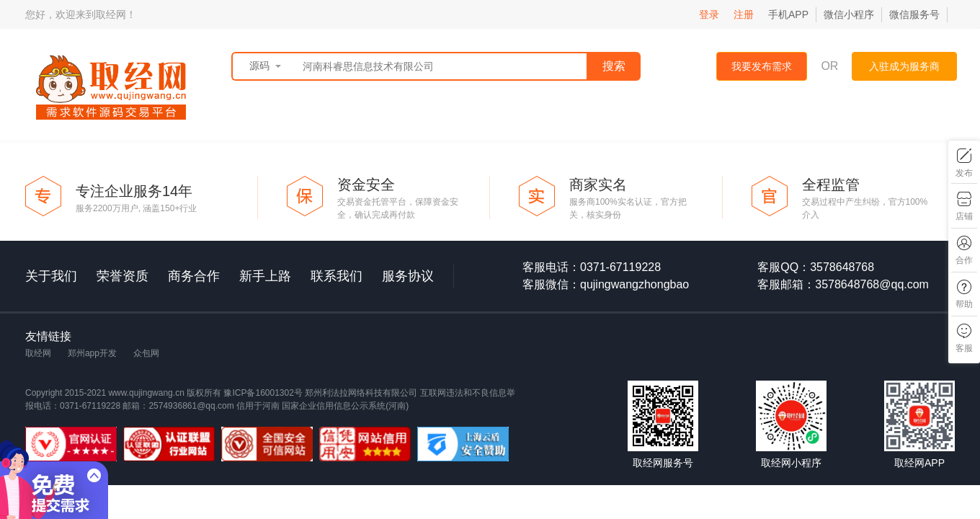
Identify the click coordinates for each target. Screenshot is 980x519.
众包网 (146, 353)
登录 (709, 14)
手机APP (788, 14)
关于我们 (51, 276)
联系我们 (337, 276)
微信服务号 (914, 14)
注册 (744, 14)
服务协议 (408, 276)
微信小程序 (849, 14)
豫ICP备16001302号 (264, 393)
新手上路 (265, 276)
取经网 (38, 353)
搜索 (614, 66)
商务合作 (194, 276)
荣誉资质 (122, 276)
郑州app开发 (92, 353)
